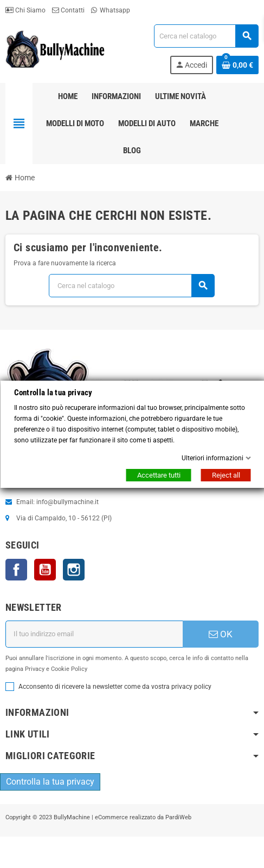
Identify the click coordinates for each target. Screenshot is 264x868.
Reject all (226, 475)
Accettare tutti (158, 475)
